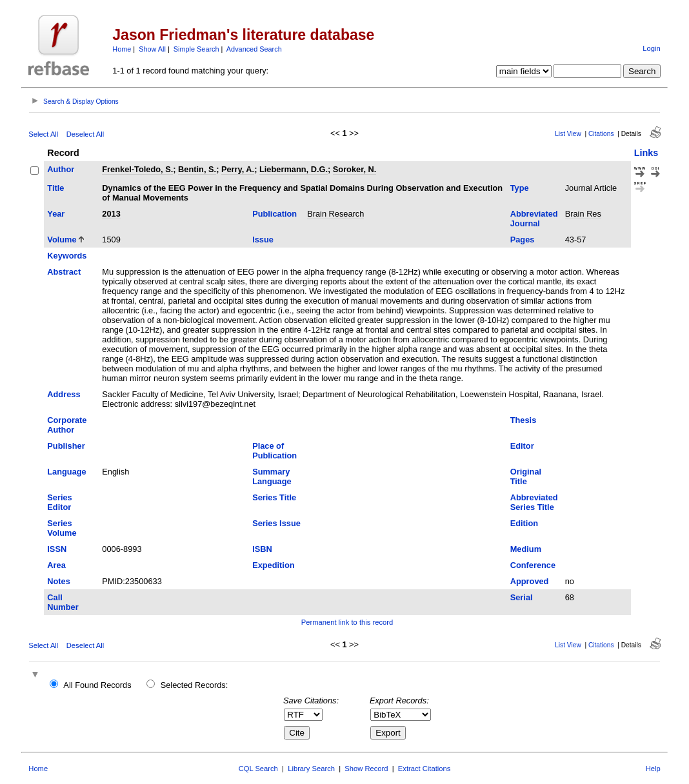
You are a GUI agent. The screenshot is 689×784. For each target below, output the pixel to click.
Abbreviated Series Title (534, 502)
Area (56, 565)
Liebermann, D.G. (294, 169)
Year (56, 214)
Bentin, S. (197, 169)
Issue (263, 240)
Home (122, 49)
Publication (275, 214)
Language (66, 472)
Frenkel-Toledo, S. (137, 169)
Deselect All (85, 134)
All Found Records (97, 685)
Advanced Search (254, 49)
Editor (522, 446)
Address (64, 394)
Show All (152, 49)
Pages (523, 240)
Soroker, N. (355, 169)
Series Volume (62, 528)
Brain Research (335, 214)
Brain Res (583, 214)
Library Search (311, 769)
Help (653, 769)
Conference (533, 565)
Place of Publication (275, 451)
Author (61, 169)
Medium (526, 549)
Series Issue (276, 523)
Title (55, 188)
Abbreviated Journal (534, 219)
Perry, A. (238, 169)
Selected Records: (195, 685)
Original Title (526, 476)
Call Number (63, 602)
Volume (62, 240)
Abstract (64, 272)
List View (568, 134)
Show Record (366, 769)
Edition (524, 523)
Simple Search (196, 49)
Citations (601, 134)
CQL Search (258, 769)
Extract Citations (424, 769)
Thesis (524, 420)
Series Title (274, 497)
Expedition (273, 565)
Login (651, 48)
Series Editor (59, 502)
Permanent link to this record (347, 622)
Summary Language (272, 476)
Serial (522, 597)
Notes (59, 581)
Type (520, 188)
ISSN (57, 549)
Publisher (66, 446)
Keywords (67, 256)
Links (646, 153)
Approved (530, 581)
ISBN (262, 549)
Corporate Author (67, 425)
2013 (111, 214)
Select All (43, 134)
